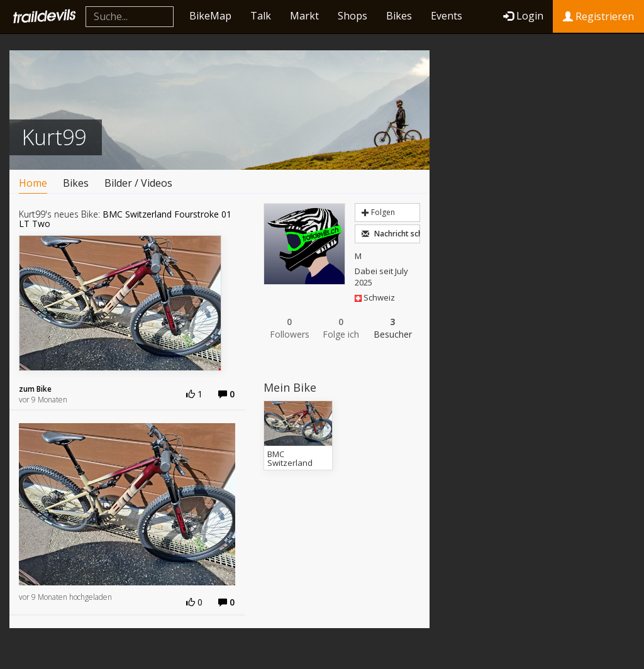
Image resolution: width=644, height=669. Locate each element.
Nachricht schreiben (391, 234)
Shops (353, 16)
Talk (261, 16)
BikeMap (210, 16)
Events (447, 16)
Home (33, 183)
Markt (304, 16)
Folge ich (341, 328)
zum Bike (35, 389)
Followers (289, 328)
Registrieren (598, 16)
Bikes (399, 16)
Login (523, 16)
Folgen (378, 212)
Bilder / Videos (138, 183)
